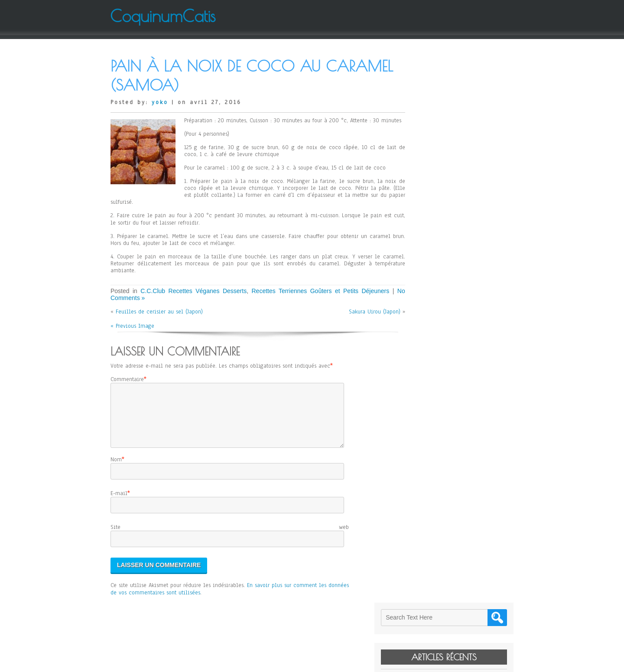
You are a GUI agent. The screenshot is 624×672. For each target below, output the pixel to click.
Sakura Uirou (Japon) (362, 312)
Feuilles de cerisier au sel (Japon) (159, 312)
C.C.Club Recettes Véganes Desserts (190, 291)
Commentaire (127, 379)
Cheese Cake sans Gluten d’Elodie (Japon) (463, 157)
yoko (160, 102)
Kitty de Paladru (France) (450, 141)
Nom (116, 470)
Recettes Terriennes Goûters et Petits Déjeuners (312, 291)
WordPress (399, 662)
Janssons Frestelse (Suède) (451, 173)
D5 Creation (338, 662)
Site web (230, 538)
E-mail (119, 504)
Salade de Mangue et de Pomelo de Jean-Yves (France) (463, 189)
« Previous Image (132, 326)
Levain (427, 129)
